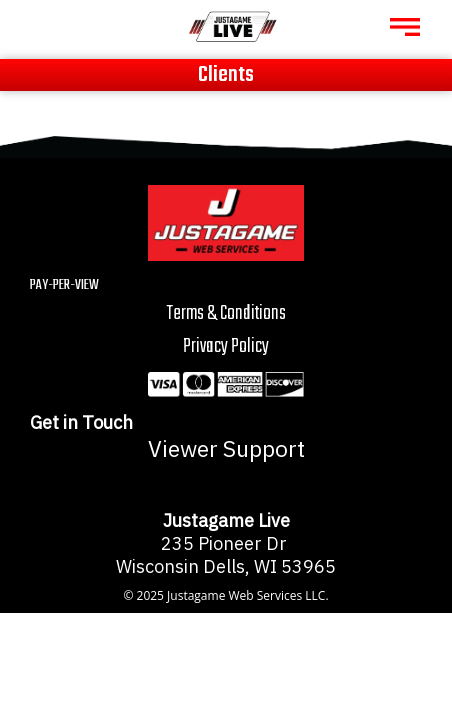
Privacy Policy (226, 346)
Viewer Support (226, 448)
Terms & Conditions (226, 313)
